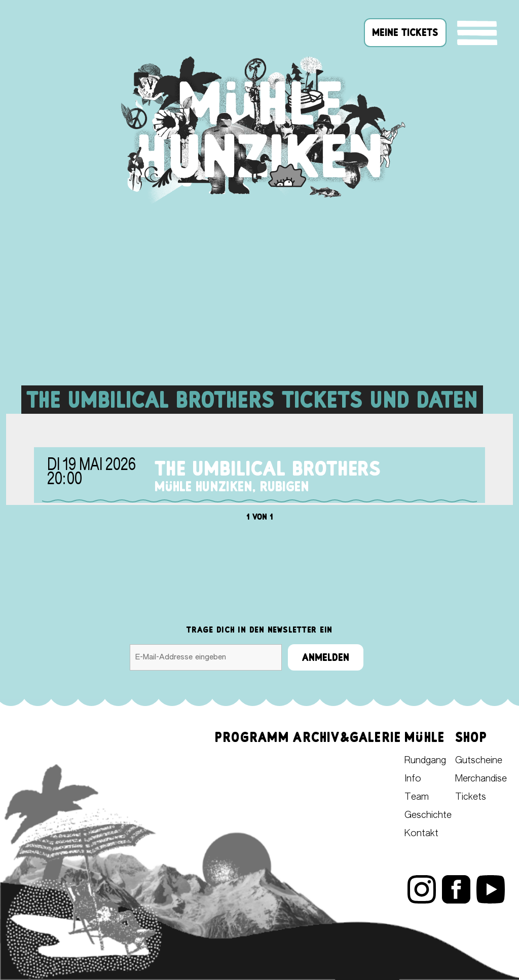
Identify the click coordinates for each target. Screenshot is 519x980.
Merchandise (481, 779)
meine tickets (405, 32)
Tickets (471, 797)
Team (417, 797)
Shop (471, 737)
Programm (252, 737)
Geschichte (428, 815)
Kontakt (421, 834)
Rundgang (425, 761)
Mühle (424, 737)
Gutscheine (479, 761)
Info (413, 779)
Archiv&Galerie (347, 737)
